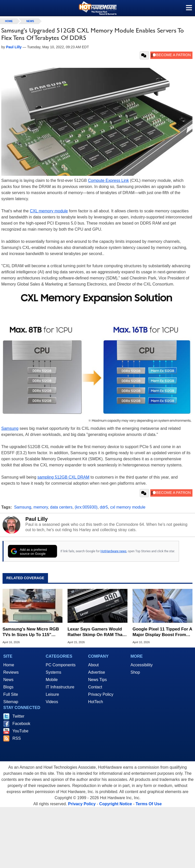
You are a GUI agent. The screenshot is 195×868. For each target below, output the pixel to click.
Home (9, 665)
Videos (52, 702)
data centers (61, 507)
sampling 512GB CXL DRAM (63, 477)
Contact (95, 687)
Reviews (11, 672)
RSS (17, 738)
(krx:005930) (86, 507)
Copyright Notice (116, 804)
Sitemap (11, 702)
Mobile (52, 680)
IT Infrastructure (60, 687)
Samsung (10, 428)
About (93, 665)
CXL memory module (49, 211)
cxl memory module (128, 507)
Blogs (8, 687)
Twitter (18, 716)
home (9, 21)
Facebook (21, 724)
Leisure (52, 694)
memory (41, 507)
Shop (135, 672)
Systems (53, 672)
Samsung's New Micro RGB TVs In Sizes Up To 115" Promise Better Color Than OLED (31, 632)
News (30, 21)
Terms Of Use (149, 804)
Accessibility (142, 665)
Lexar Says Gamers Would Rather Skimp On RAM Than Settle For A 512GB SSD (96, 632)
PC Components (61, 665)
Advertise (97, 672)
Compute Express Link (108, 180)
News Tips (97, 680)
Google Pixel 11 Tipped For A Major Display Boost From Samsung (162, 632)
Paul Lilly (37, 519)
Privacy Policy (101, 694)
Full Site (11, 694)
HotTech (96, 702)
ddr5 (104, 507)
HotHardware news (113, 551)
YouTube (20, 731)
